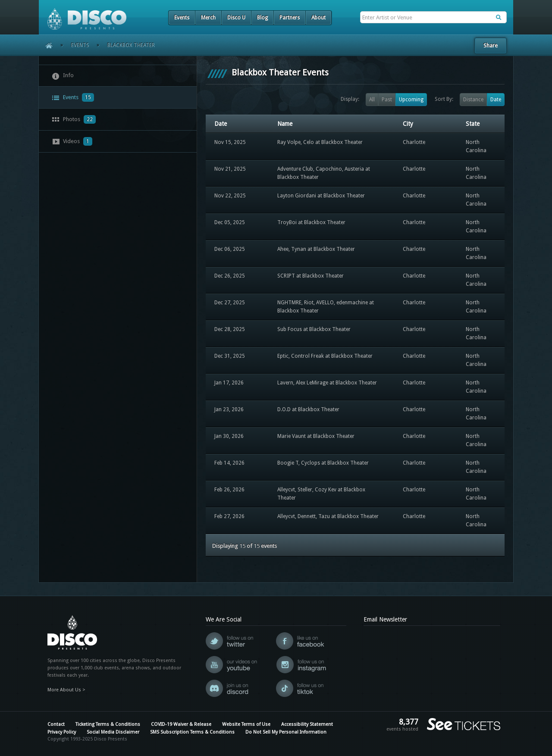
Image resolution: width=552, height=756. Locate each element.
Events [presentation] (73, 97)
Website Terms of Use (246, 724)
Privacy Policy (62, 732)
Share (491, 45)
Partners (290, 18)
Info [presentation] (63, 76)
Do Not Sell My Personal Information (286, 732)
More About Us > (66, 690)
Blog (262, 18)
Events (182, 18)
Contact (56, 724)
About (318, 18)
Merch (208, 18)
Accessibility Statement (307, 724)
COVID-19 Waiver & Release (181, 724)
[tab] (118, 76)
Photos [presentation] (74, 119)
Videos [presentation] (72, 141)
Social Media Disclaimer (113, 732)
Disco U (236, 18)
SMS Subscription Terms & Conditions (192, 732)
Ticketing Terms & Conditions (108, 724)
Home (46, 45)
